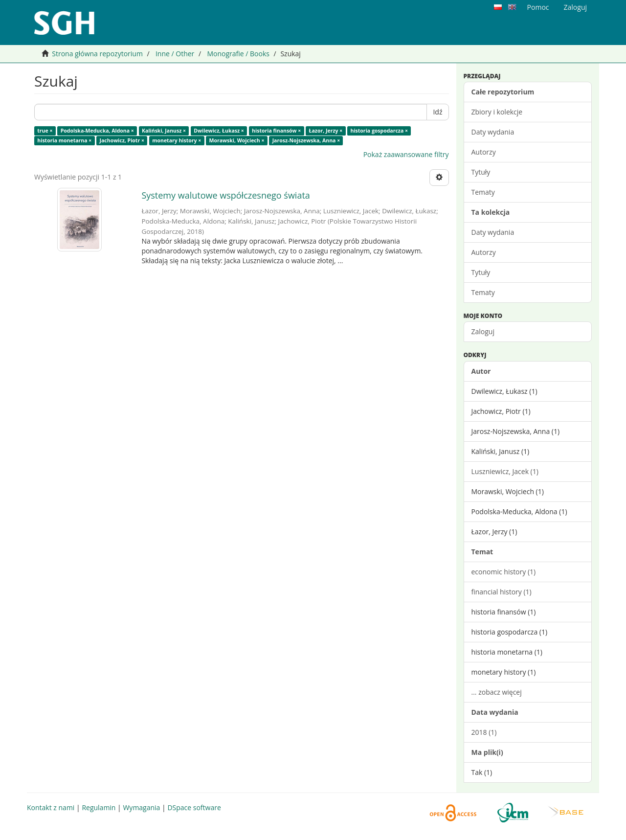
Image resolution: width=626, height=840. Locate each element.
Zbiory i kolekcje (497, 112)
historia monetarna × (64, 140)
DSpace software (194, 807)
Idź (437, 112)
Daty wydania (493, 132)
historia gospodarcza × (379, 131)
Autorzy (484, 152)
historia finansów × (276, 131)
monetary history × (177, 140)
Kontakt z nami (51, 807)
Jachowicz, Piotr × (122, 140)
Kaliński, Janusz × (164, 131)
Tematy (483, 192)
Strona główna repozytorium (97, 54)
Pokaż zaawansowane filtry (406, 154)
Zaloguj (483, 331)
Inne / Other (175, 54)
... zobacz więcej (497, 692)
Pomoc (538, 7)
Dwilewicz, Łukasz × (219, 131)
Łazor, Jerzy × (326, 131)
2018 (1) (484, 732)
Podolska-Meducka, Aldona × (97, 131)
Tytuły (481, 172)
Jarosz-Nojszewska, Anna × (306, 140)
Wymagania (141, 807)
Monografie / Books (238, 54)
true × (45, 131)
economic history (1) (504, 572)
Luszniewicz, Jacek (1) (505, 471)
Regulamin (99, 807)
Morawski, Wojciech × (237, 140)
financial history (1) (502, 592)
